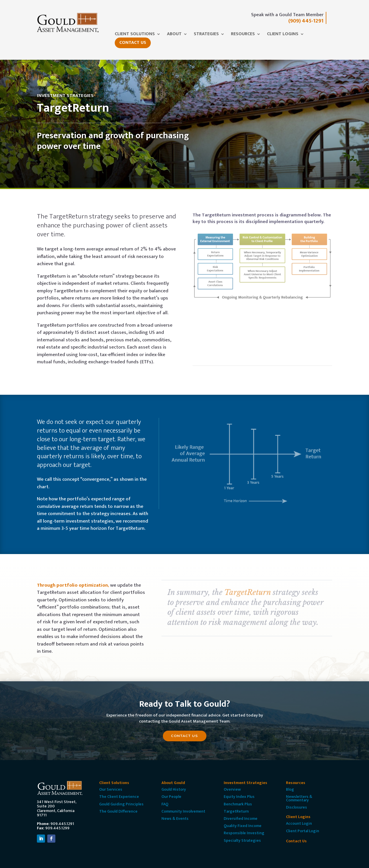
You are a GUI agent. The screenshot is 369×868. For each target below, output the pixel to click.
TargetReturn (236, 811)
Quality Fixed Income (243, 826)
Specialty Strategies (242, 840)
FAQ (165, 804)
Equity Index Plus (239, 797)
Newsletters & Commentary (299, 798)
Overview (232, 789)
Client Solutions (135, 35)
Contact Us (133, 43)
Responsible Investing (244, 833)
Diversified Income (241, 819)
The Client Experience (119, 797)
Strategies (206, 35)
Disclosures (296, 807)
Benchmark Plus (238, 804)
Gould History (174, 789)
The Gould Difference (118, 811)
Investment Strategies (245, 783)
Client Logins (283, 35)
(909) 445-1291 (306, 21)
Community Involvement (183, 811)
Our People (171, 797)
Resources (243, 35)
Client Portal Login (303, 831)
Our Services (111, 789)
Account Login (299, 823)
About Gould (173, 783)
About (174, 35)
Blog (290, 789)
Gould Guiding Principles (121, 804)
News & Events (175, 819)
